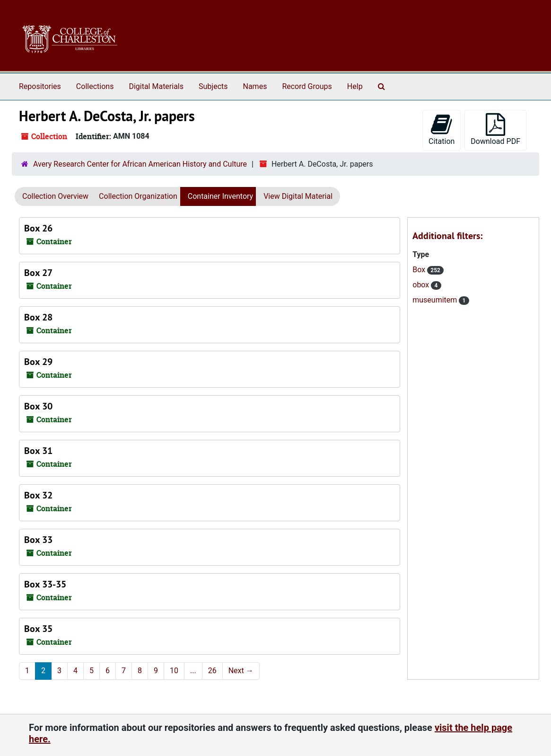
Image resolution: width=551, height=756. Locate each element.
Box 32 (38, 495)
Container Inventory (220, 196)
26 (212, 671)
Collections (95, 86)
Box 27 (38, 273)
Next (241, 671)
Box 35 (38, 629)
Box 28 (38, 317)
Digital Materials (156, 86)
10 (174, 671)
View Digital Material (298, 196)
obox (422, 285)
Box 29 (38, 362)
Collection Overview (55, 196)
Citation (442, 129)
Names (255, 86)
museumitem (436, 300)
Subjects (213, 86)
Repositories (40, 86)
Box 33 (38, 540)
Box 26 (38, 228)
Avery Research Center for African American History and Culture (140, 164)
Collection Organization (138, 196)
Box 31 (38, 451)
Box (420, 270)
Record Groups (307, 86)
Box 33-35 (45, 584)
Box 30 (38, 406)
